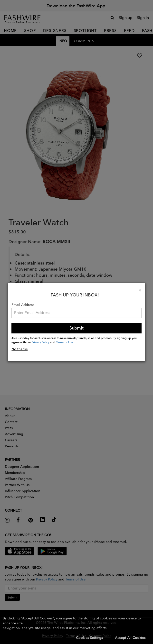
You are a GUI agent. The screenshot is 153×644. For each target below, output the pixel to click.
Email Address (23, 305)
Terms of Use (65, 342)
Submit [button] (76, 328)
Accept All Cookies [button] (130, 638)
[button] (76, 628)
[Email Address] (76, 313)
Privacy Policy (40, 342)
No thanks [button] (19, 349)
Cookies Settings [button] (89, 638)
